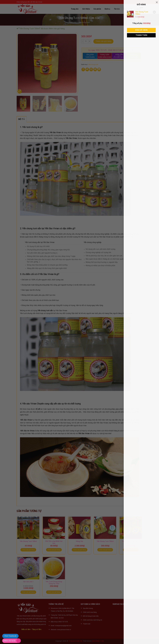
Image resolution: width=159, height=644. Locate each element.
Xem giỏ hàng (141, 30)
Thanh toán (141, 35)
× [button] (154, 12)
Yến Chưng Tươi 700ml (142, 13)
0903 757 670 (9, 641)
